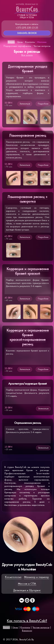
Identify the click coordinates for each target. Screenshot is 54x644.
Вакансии (27, 631)
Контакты (30, 42)
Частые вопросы (42, 46)
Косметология (13, 577)
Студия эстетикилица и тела (27, 11)
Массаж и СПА (27, 584)
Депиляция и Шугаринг (27, 590)
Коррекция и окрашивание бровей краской (28, 271)
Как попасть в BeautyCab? (27, 621)
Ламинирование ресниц (28, 135)
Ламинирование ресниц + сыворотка (28, 199)
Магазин (42, 42)
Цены (20, 42)
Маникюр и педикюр (37, 577)
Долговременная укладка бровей (28, 69)
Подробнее (43, 104)
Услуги (11, 42)
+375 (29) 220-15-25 (27, 28)
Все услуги (27, 55)
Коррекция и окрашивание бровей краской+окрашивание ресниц (28, 337)
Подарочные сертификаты (17, 46)
